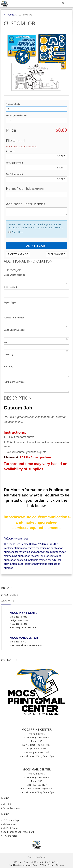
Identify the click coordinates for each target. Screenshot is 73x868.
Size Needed (10, 287)
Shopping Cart (56, 254)
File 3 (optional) (14, 174)
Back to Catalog (18, 254)
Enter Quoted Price (16, 115)
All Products (10, 15)
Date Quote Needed (14, 275)
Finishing (9, 367)
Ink (5, 342)
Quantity (9, 354)
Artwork (10, 151)
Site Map (60, 865)
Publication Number (15, 318)
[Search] (55, 4)
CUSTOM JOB (11, 595)
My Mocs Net (9, 824)
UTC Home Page (11, 820)
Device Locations (11, 808)
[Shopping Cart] (62, 4)
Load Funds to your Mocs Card (18, 832)
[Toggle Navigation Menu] (69, 4)
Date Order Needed (14, 330)
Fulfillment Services (14, 382)
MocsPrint (8, 804)
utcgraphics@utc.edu (27, 627)
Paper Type (10, 302)
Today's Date (13, 104)
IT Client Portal (10, 836)
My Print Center (10, 828)
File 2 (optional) (14, 163)
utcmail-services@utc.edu (29, 645)
